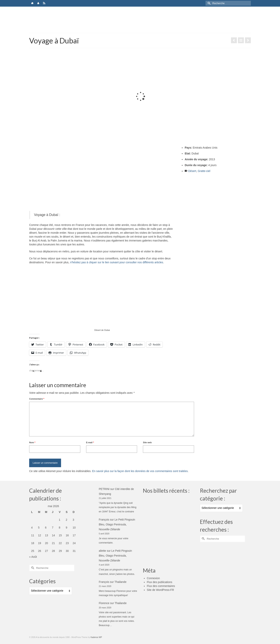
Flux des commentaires (161, 586)
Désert (192, 171)
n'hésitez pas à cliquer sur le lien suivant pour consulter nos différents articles (117, 262)
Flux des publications (160, 582)
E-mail (90, 442)
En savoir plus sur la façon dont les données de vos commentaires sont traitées (140, 471)
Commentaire (37, 399)
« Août (33, 557)
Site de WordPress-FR (160, 590)
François (104, 520)
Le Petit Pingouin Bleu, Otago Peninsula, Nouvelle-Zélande (117, 524)
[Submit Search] (208, 3)
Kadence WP (96, 637)
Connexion (153, 578)
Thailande (121, 582)
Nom (32, 442)
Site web (147, 442)
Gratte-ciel (204, 171)
